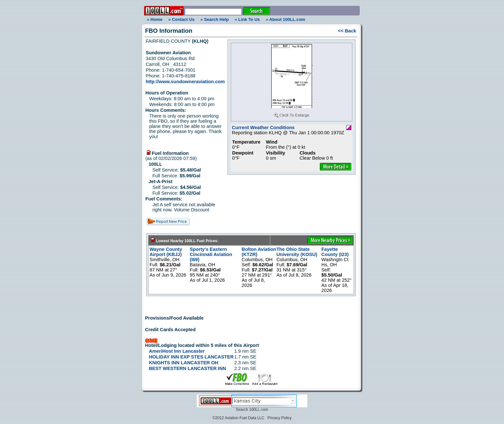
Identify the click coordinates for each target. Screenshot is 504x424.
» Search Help (215, 19)
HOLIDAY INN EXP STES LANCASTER (191, 357)
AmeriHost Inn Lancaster (177, 351)
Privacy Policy (279, 418)
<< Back (347, 31)
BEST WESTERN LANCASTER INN (187, 368)
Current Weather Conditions (263, 128)
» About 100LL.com (285, 19)
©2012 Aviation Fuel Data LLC (238, 418)
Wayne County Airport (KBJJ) (166, 252)
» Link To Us (247, 19)
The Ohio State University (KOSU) (297, 252)
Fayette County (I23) (335, 252)
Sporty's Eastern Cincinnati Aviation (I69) (211, 254)
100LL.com (259, 410)
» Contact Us (181, 19)
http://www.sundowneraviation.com (185, 82)
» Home (154, 19)
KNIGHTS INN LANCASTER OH (184, 363)
